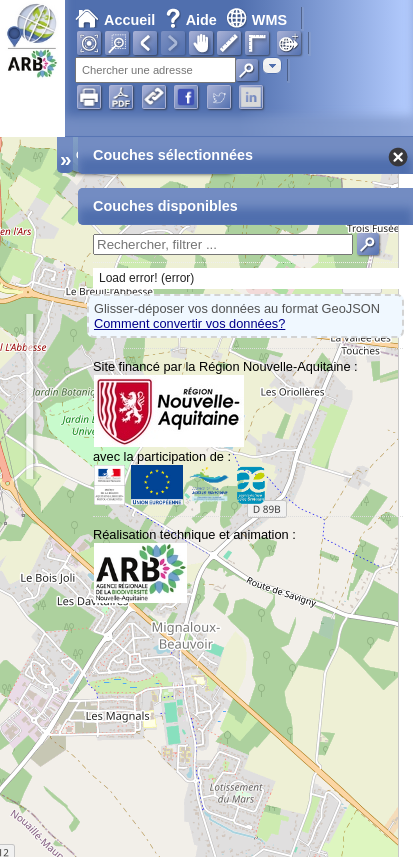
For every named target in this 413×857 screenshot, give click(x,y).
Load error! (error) (146, 278)
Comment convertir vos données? (189, 323)
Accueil (115, 20)
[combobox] (272, 65)
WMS (256, 20)
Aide (193, 20)
